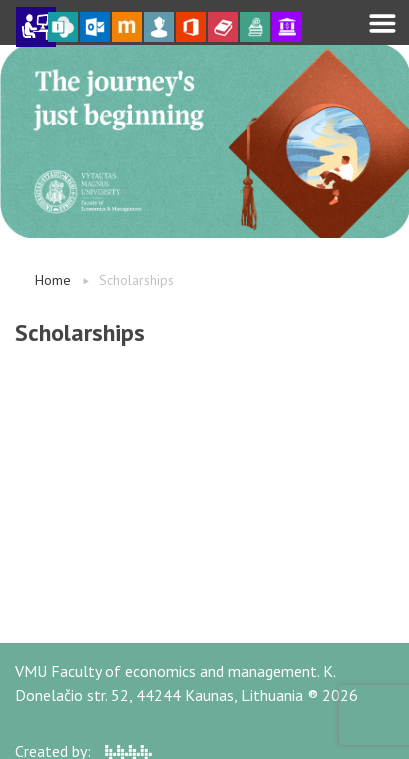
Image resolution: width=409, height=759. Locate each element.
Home (53, 280)
